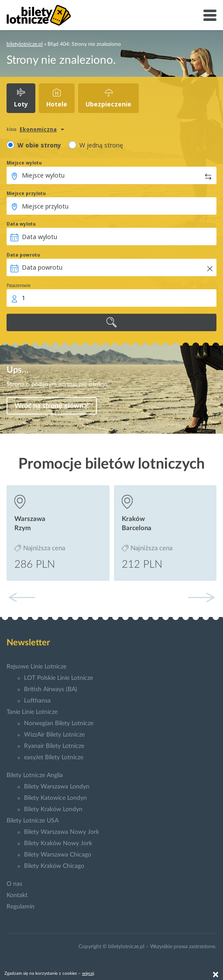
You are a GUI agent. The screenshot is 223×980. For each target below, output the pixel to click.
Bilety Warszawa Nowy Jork (62, 832)
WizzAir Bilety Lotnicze (54, 735)
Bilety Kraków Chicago (54, 866)
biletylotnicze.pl (25, 44)
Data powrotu (23, 255)
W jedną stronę (101, 145)
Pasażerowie (19, 285)
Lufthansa (37, 701)
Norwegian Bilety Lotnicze (59, 723)
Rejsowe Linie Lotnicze (36, 667)
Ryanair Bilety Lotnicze (54, 746)
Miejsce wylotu (24, 163)
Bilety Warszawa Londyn (57, 787)
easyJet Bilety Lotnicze (54, 757)
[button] (201, 597)
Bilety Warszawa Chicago (58, 855)
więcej (88, 973)
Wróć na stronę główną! (52, 406)
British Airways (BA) (51, 689)
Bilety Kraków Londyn (53, 809)
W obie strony (39, 145)
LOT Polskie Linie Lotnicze (58, 678)
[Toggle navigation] (210, 15)
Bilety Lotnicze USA (33, 821)
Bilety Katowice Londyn (55, 798)
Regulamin (21, 907)
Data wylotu (21, 224)
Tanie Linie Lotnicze (32, 712)
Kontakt (17, 895)
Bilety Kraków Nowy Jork (58, 843)
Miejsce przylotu (26, 193)
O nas (14, 884)
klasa (12, 129)
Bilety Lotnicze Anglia (35, 775)
